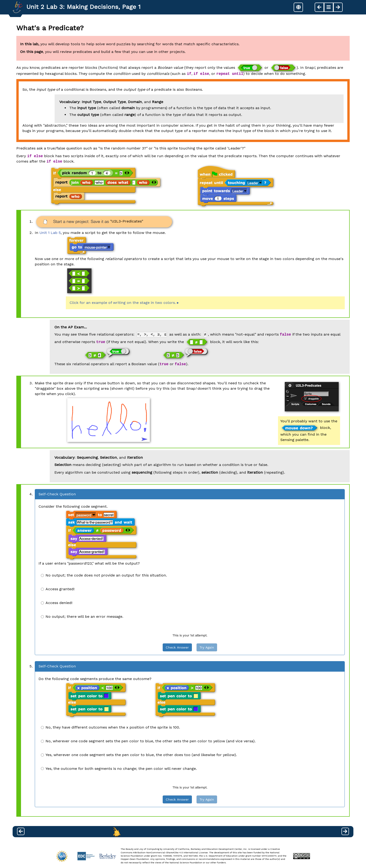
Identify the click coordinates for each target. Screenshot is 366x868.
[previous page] (319, 7)
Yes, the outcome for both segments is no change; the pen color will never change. (119, 769)
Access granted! (58, 589)
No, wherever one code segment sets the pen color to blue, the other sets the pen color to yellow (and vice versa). (148, 741)
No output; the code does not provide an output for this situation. (104, 575)
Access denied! (57, 603)
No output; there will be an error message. (82, 616)
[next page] (338, 7)
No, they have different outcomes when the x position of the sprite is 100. (110, 727)
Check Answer (177, 647)
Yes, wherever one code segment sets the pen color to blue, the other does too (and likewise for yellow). (139, 755)
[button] (298, 7)
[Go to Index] (18, 7)
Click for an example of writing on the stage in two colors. (123, 303)
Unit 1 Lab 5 (50, 233)
